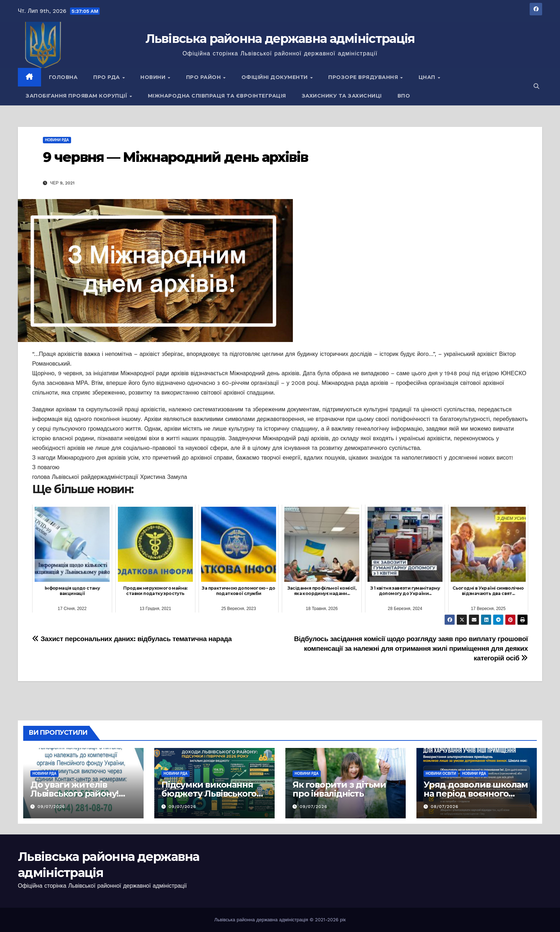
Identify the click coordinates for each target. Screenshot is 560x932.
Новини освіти (441, 774)
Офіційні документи (276, 77)
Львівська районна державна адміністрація (280, 39)
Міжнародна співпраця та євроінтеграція (217, 96)
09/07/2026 (51, 807)
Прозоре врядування (364, 77)
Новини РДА (57, 140)
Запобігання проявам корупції (77, 96)
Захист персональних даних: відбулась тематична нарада (132, 639)
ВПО (404, 96)
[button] (536, 86)
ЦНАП (428, 77)
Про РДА (107, 77)
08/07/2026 (445, 807)
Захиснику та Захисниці (342, 96)
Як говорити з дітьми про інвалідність (339, 789)
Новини (154, 77)
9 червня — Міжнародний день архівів (176, 157)
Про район (204, 77)
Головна (63, 77)
